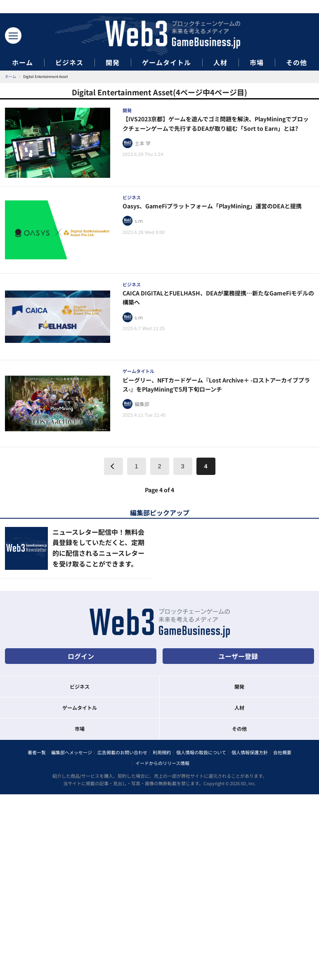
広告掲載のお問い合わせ (122, 752)
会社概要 (282, 752)
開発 (113, 63)
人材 (220, 63)
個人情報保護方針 (250, 752)
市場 (257, 63)
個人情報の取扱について (201, 752)
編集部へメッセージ (72, 752)
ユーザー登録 (238, 656)
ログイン (81, 656)
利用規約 (162, 752)
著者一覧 (37, 752)
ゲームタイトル (167, 63)
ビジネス (69, 63)
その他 (297, 63)
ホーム (22, 63)
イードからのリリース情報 (162, 763)
